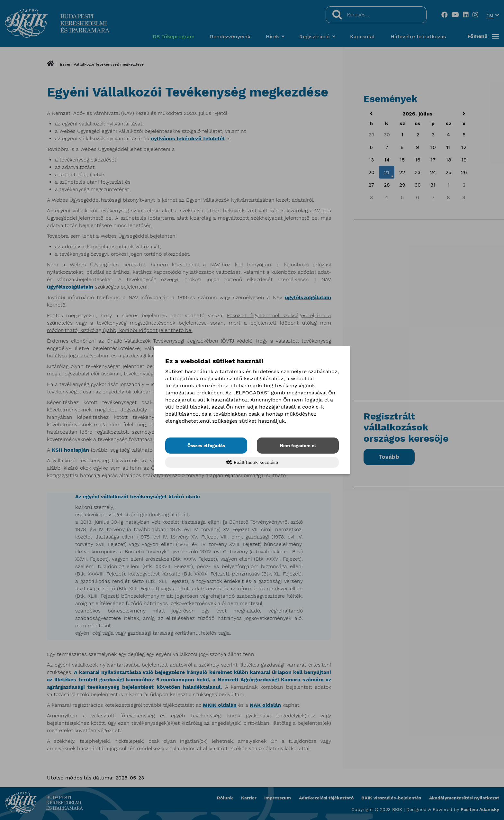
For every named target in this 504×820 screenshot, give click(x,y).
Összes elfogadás (206, 446)
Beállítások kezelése (252, 462)
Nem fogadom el (298, 446)
